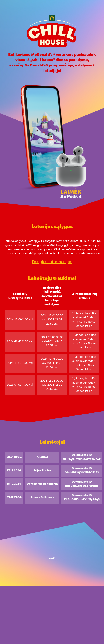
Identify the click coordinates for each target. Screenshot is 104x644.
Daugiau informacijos (52, 262)
